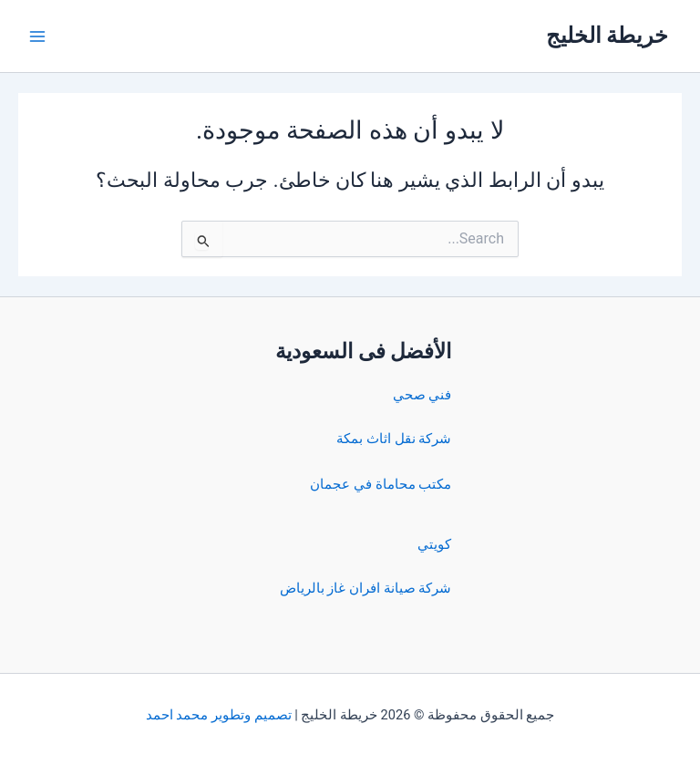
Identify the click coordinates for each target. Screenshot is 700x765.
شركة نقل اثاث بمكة (394, 439)
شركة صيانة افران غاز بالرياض (365, 588)
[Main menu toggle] (37, 36)
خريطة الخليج (607, 36)
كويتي (434, 544)
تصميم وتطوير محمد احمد (219, 715)
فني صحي (422, 395)
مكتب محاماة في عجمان (381, 484)
